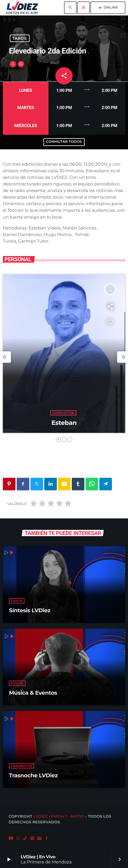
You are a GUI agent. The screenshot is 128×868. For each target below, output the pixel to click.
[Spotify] (32, 839)
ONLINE (108, 8)
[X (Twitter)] (18, 839)
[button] (58, 439)
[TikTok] (25, 839)
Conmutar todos (64, 142)
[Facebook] (46, 839)
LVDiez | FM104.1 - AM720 (59, 817)
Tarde (20, 38)
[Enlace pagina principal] (22, 8)
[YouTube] (11, 839)
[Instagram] (40, 839)
